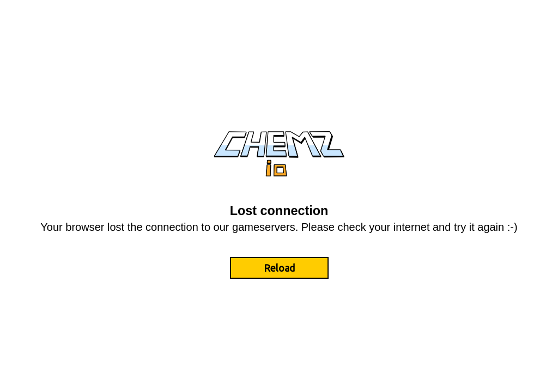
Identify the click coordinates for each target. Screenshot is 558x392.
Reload (279, 268)
